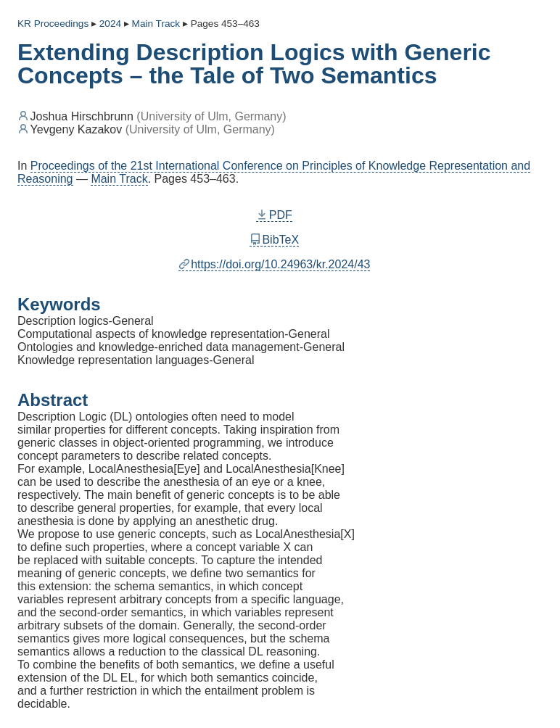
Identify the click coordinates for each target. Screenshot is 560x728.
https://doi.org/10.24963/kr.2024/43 (275, 264)
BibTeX (274, 240)
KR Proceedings (53, 24)
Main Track (119, 179)
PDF (274, 215)
